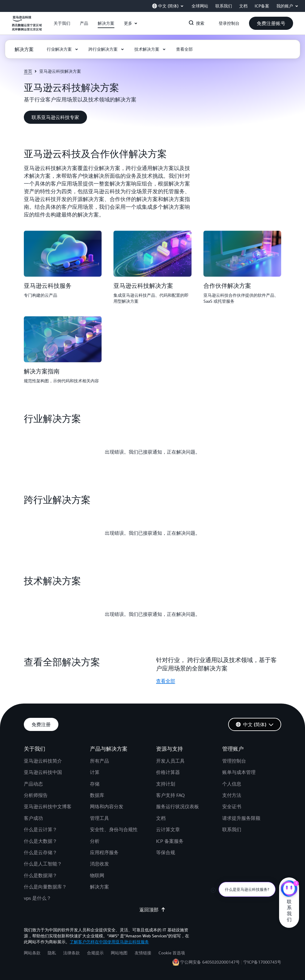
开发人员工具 (170, 761)
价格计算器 (168, 772)
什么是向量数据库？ (45, 887)
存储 (95, 784)
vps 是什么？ (38, 898)
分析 (95, 841)
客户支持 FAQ (170, 795)
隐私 (52, 953)
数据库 (97, 795)
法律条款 (71, 953)
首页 (28, 71)
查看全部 (166, 681)
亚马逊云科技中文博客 (48, 806)
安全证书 (232, 806)
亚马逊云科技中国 (43, 772)
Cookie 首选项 (172, 953)
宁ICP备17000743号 (262, 962)
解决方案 (99, 887)
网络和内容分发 (107, 806)
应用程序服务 (104, 852)
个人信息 (232, 784)
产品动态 (33, 784)
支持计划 (166, 784)
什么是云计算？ (41, 829)
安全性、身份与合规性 (114, 829)
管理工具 (99, 818)
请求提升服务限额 (241, 818)
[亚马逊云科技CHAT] (289, 889)
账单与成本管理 (239, 772)
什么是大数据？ (41, 841)
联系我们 (232, 829)
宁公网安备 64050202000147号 (210, 962)
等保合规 (166, 852)
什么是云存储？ (41, 852)
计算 (95, 772)
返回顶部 (152, 910)
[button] (62, 23)
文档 (161, 818)
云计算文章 (168, 829)
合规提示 (95, 953)
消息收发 (99, 864)
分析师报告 (36, 795)
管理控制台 (234, 761)
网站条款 (32, 953)
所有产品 (99, 761)
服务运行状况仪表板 (178, 806)
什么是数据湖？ (41, 875)
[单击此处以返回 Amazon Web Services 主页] (27, 27)
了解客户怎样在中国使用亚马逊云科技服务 (109, 942)
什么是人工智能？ (43, 864)
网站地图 (119, 953)
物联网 (97, 875)
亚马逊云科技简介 (43, 761)
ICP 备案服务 (170, 841)
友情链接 (143, 953)
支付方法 (232, 795)
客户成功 (33, 818)
